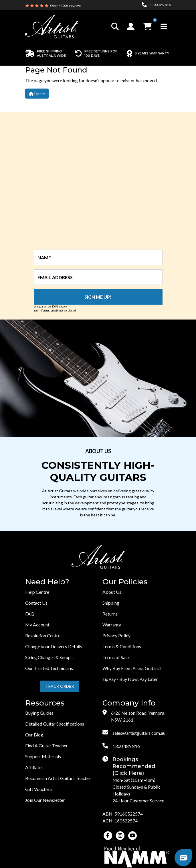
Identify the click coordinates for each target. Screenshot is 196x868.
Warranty (112, 625)
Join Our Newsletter (45, 800)
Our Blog (34, 735)
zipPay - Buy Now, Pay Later (130, 679)
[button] (131, 26)
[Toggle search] (115, 27)
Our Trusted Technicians (49, 668)
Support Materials (43, 756)
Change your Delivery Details (54, 646)
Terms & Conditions (122, 646)
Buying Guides (39, 713)
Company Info (129, 703)
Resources (45, 703)
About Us (112, 592)
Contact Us (36, 603)
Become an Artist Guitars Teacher (58, 778)
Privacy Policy (116, 635)
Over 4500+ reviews (66, 6)
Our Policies (125, 582)
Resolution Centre (43, 635)
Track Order (60, 686)
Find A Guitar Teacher (46, 745)
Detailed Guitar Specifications (55, 724)
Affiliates (34, 767)
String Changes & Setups (49, 657)
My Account (37, 625)
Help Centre (37, 592)
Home (37, 94)
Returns (110, 614)
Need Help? (47, 582)
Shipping (111, 603)
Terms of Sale (116, 657)
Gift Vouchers (39, 789)
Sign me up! (98, 297)
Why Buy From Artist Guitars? (132, 668)
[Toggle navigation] (164, 27)
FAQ (30, 614)
